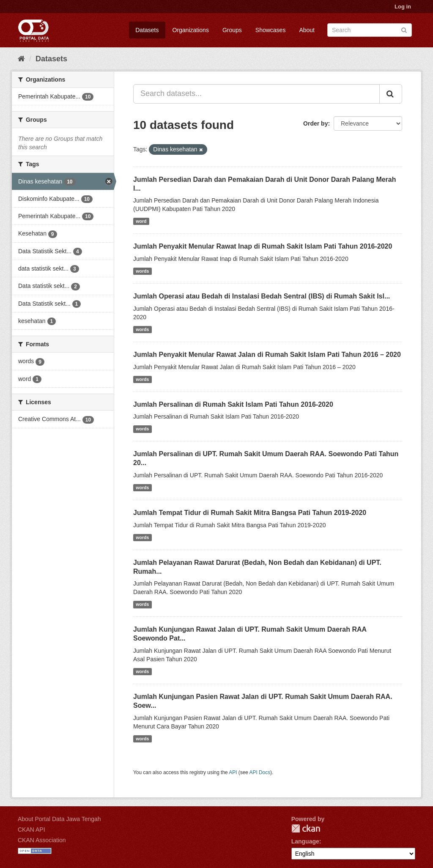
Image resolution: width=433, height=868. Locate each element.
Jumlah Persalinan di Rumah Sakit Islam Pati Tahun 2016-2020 (233, 404)
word (141, 221)
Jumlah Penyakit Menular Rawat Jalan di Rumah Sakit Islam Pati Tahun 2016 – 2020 (267, 355)
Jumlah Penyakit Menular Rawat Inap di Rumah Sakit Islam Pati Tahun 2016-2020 (263, 246)
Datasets (147, 30)
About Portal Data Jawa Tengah (59, 819)
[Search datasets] (370, 30)
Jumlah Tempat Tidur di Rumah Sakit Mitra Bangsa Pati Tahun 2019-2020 (250, 513)
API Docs (260, 772)
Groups (232, 30)
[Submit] (404, 29)
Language (305, 841)
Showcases (271, 30)
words (142, 271)
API (233, 772)
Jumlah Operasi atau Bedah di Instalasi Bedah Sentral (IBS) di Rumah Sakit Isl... (262, 296)
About (307, 30)
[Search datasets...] (256, 94)
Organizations (191, 30)
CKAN (306, 828)
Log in (403, 7)
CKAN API (32, 830)
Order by (315, 123)
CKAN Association (42, 840)
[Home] (21, 59)
